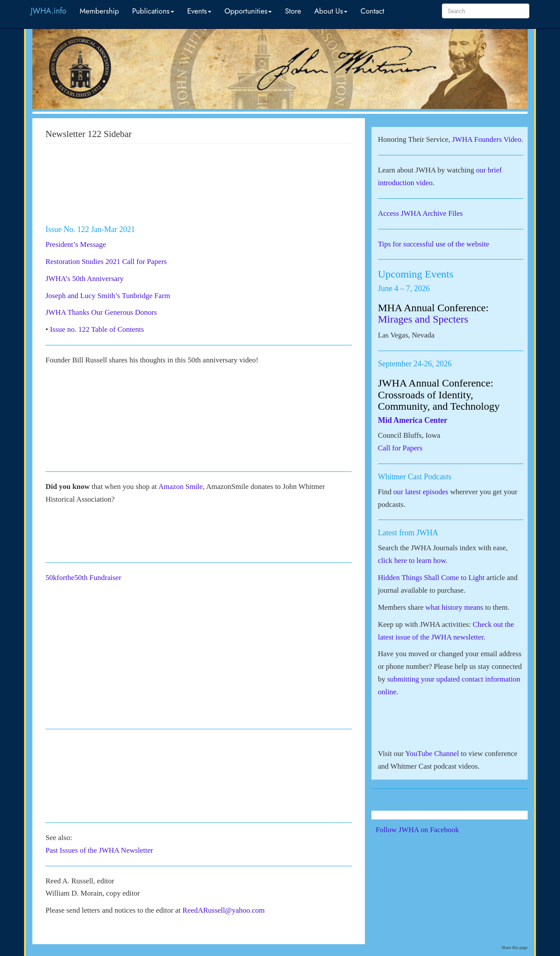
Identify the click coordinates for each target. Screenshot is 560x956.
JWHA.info (49, 11)
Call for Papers (400, 448)
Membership (99, 11)
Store (293, 11)
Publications (153, 11)
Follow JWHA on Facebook (429, 830)
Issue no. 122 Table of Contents (97, 329)
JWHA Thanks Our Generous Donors (101, 312)
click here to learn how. (413, 561)
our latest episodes (421, 492)
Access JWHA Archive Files (420, 213)
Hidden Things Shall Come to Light (431, 578)
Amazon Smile (181, 487)
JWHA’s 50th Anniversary (84, 279)
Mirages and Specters (423, 319)
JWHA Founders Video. (488, 139)
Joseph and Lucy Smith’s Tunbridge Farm (108, 296)
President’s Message (76, 244)
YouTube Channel (432, 754)
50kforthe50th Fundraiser (84, 578)
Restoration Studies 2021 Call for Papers (106, 262)
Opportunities (248, 11)
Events (199, 11)
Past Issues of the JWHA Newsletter (99, 850)
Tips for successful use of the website (434, 244)
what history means (454, 607)
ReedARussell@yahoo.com (224, 910)
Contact (372, 11)
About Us (331, 11)
